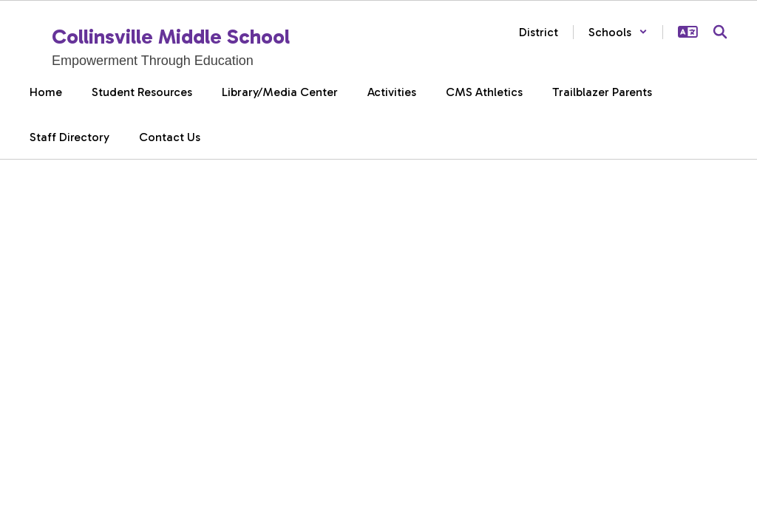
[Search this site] (720, 32)
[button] (618, 32)
